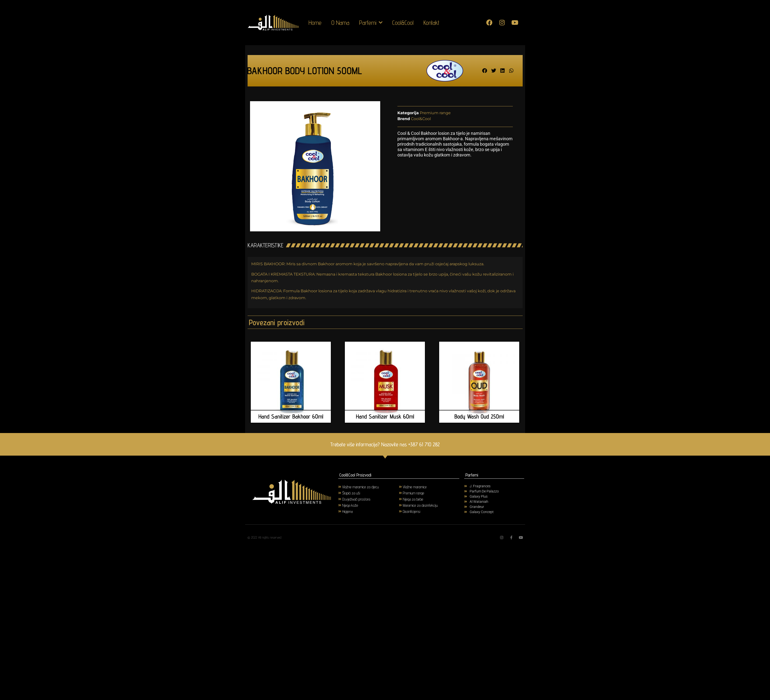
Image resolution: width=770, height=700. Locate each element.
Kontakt (431, 23)
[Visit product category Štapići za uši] (369, 493)
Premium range (435, 113)
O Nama (340, 23)
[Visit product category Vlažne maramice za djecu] (369, 487)
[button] (485, 71)
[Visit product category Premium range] (429, 493)
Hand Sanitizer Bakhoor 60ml (291, 416)
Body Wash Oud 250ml (479, 416)
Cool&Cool (403, 23)
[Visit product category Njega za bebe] (429, 499)
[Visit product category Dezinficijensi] (429, 511)
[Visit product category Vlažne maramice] (429, 487)
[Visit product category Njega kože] (369, 505)
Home (315, 23)
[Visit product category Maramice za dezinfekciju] (429, 505)
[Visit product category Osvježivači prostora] (369, 499)
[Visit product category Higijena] (369, 511)
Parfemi (371, 23)
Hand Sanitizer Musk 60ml (385, 416)
